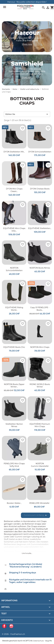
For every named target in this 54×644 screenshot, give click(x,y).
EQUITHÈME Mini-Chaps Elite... (14, 230)
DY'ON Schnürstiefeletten (40, 152)
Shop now (27, 44)
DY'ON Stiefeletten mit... (14, 152)
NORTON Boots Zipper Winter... (14, 386)
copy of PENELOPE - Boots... (40, 309)
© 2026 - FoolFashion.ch (13, 634)
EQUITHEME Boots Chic (14, 347)
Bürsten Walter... (14, 503)
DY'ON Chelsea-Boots (40, 189)
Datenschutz (38, 641)
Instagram (11, 626)
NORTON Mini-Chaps (40, 347)
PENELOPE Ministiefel (39, 503)
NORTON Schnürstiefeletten (14, 269)
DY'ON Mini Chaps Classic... (14, 190)
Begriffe (49, 641)
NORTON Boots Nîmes (40, 268)
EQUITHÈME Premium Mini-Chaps (40, 425)
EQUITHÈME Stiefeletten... (40, 228)
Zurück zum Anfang (36, 515)
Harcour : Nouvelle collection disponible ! (27, 2)
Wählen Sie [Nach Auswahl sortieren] (27, 114)
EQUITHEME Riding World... (14, 309)
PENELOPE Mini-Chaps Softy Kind (14, 465)
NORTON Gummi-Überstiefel (40, 465)
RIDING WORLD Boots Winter (40, 386)
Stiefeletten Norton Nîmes (14, 425)
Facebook (4, 626)
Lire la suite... (27, 553)
